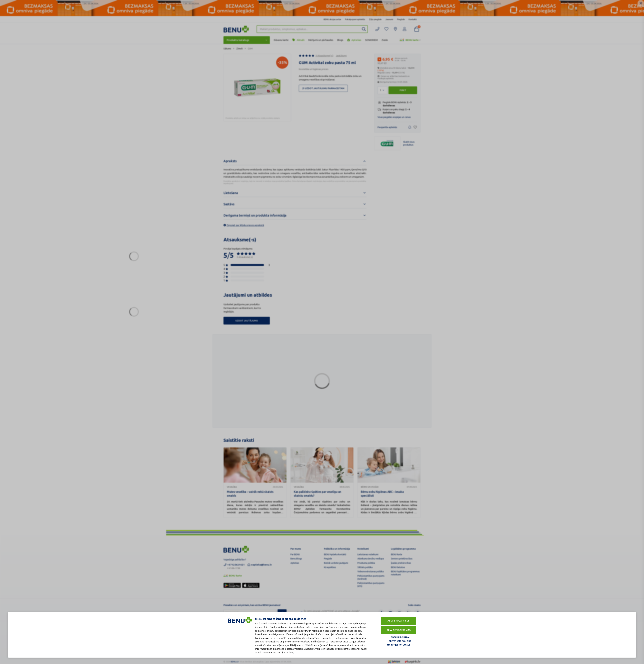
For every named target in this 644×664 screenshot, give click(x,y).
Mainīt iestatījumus (399, 645)
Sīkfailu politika (400, 637)
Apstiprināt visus (398, 621)
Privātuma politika (400, 641)
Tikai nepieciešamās (399, 630)
